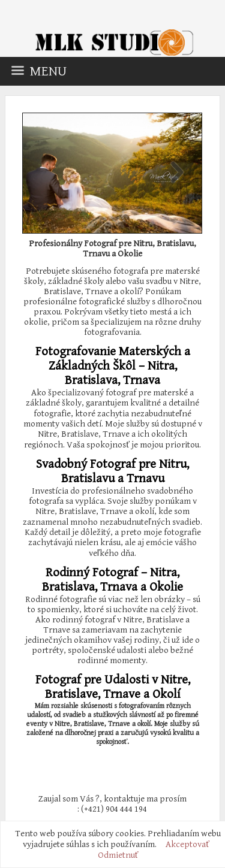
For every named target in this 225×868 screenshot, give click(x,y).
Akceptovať (187, 844)
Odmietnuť (118, 855)
